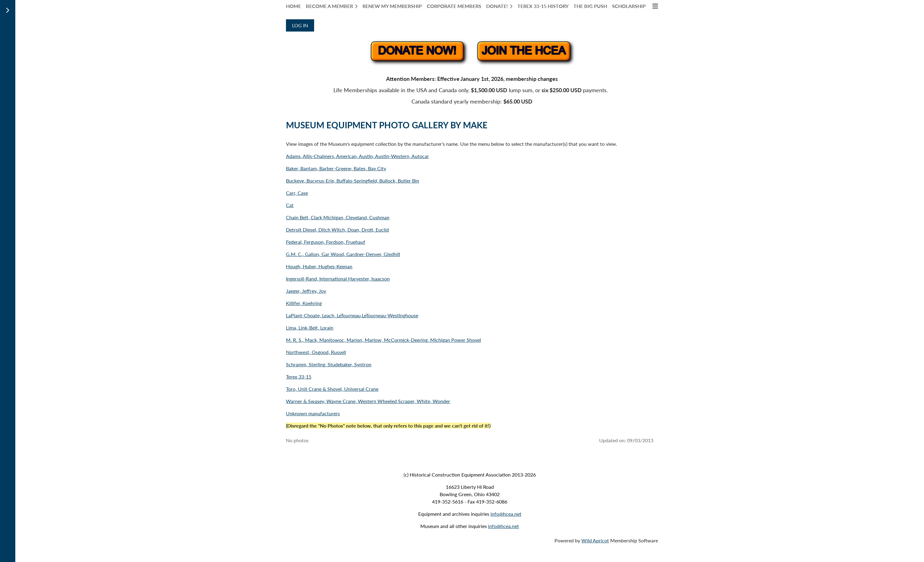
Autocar (420, 156)
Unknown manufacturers (313, 413)
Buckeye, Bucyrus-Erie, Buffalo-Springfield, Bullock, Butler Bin (353, 181)
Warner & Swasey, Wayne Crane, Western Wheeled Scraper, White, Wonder (368, 401)
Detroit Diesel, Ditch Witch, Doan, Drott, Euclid (337, 230)
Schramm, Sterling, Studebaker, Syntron (329, 364)
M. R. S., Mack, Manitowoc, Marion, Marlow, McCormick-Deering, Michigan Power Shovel (383, 340)
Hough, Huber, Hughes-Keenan (319, 266)
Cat (290, 205)
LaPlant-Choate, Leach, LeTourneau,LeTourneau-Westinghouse (352, 315)
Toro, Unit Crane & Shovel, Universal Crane (332, 389)
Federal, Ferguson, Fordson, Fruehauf (326, 242)
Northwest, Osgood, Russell (316, 352)
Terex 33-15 (299, 377)
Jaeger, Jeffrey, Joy (306, 291)
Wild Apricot (595, 540)
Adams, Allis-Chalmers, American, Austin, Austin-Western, (349, 156)
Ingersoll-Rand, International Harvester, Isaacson (338, 279)
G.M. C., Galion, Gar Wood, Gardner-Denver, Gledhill (343, 254)
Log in (300, 25)
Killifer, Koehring (304, 303)
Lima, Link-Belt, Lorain (310, 328)
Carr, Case (297, 193)
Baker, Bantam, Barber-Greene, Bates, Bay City (336, 168)
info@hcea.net (503, 526)
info (495, 514)
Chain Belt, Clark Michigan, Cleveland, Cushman (338, 217)
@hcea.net (510, 514)
